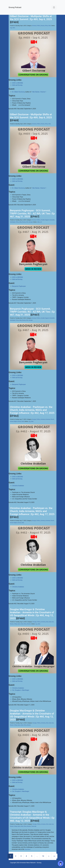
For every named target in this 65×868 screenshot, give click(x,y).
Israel (50, 622)
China (46, 26)
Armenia (34, 26)
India (49, 26)
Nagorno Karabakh (50, 220)
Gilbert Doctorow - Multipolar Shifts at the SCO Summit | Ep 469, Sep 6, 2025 (31, 18)
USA (27, 222)
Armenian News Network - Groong (31, 863)
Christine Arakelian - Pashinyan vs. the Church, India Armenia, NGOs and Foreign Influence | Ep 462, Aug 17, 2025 (32, 410)
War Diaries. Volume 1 (39, 92)
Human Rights (14, 421)
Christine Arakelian (18, 486)
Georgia (31, 222)
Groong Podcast (15, 7)
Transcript (34, 826)
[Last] (54, 856)
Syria (19, 624)
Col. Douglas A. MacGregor (21, 690)
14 (43, 856)
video (14, 28)
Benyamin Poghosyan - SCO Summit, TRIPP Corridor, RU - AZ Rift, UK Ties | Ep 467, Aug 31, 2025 (32, 213)
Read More (28, 849)
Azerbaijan (13, 222)
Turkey (15, 624)
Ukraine (29, 624)
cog (11, 28)
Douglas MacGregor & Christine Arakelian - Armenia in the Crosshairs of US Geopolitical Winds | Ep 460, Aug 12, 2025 (32, 614)
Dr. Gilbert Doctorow (18, 92)
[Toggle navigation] (54, 7)
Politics (39, 26)
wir (41, 222)
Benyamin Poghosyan (19, 286)
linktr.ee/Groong (17, 85)
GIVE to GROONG (18, 83)
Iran (53, 622)
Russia (43, 26)
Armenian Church (50, 419)
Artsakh (43, 220)
